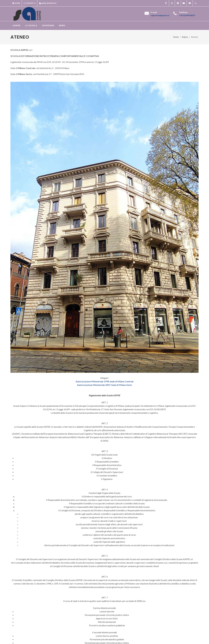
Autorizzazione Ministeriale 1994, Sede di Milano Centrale (105, 381)
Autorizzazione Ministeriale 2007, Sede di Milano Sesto (105, 385)
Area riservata (48, 3)
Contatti (30, 3)
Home (16, 3)
